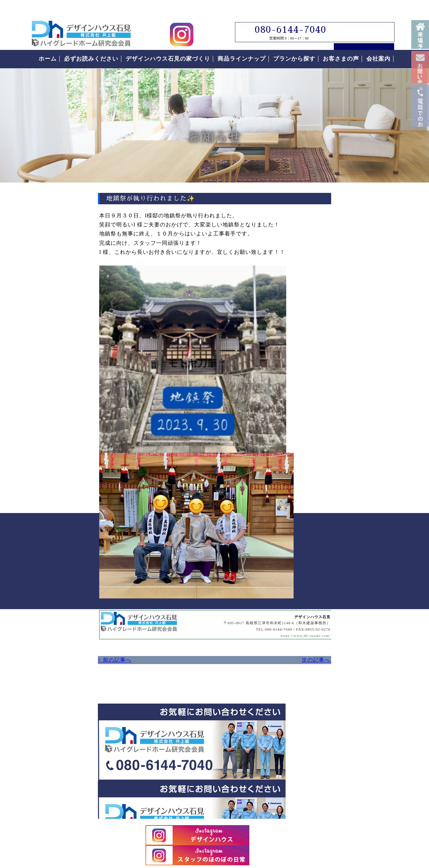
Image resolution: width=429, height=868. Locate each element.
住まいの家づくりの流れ (344, 569)
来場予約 (420, 40)
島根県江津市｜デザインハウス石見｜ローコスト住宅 (124, 800)
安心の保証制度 (331, 551)
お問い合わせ (420, 90)
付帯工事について (334, 588)
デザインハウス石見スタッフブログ (347, 266)
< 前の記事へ (47, 422)
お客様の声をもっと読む (347, 702)
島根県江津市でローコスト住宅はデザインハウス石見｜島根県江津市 (81, 21)
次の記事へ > (258, 422)
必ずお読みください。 (347, 467)
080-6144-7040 (286, 17)
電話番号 (420, 157)
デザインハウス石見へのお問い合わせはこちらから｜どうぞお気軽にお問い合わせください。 (152, 515)
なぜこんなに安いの (337, 532)
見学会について (347, 341)
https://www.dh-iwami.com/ (243, 397)
